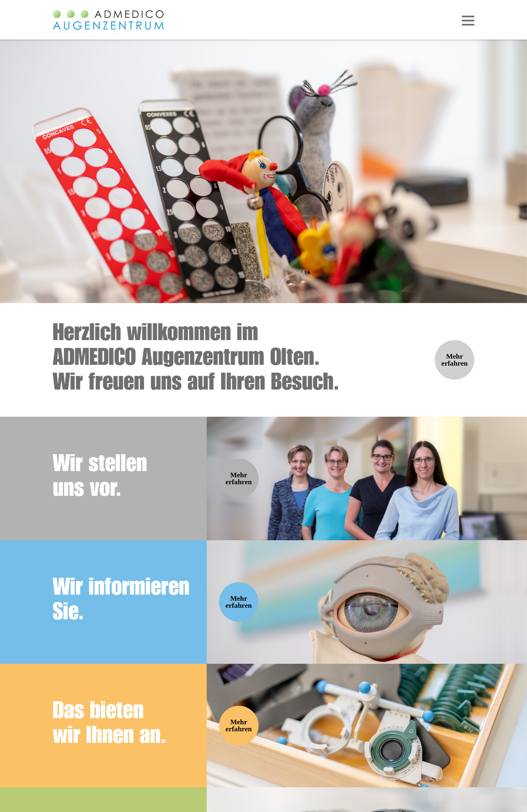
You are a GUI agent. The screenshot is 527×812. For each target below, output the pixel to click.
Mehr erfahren (455, 360)
